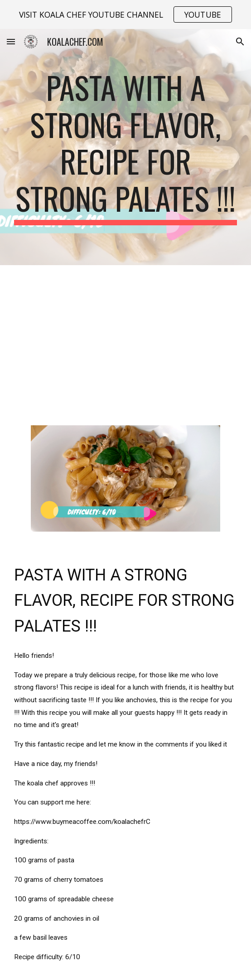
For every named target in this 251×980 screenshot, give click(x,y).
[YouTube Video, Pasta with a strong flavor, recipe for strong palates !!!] (125, 340)
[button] (11, 41)
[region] (125, 14)
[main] (125, 147)
